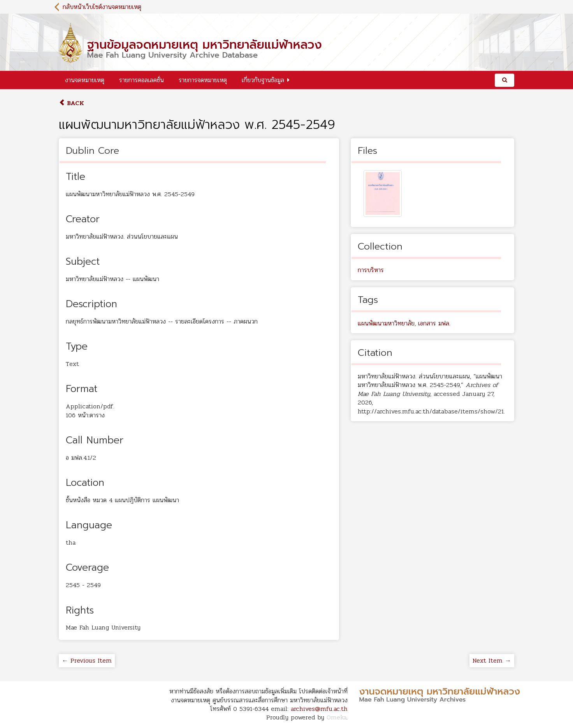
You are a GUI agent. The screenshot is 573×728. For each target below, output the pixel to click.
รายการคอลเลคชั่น (141, 80)
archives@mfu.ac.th (319, 709)
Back (71, 103)
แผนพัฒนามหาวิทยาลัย (386, 323)
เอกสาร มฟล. (434, 323)
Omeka (337, 717)
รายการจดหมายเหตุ (203, 80)
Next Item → (492, 660)
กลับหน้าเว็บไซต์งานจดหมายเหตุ (102, 7)
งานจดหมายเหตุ (85, 80)
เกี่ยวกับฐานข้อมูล (263, 80)
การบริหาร (371, 270)
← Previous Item (87, 660)
